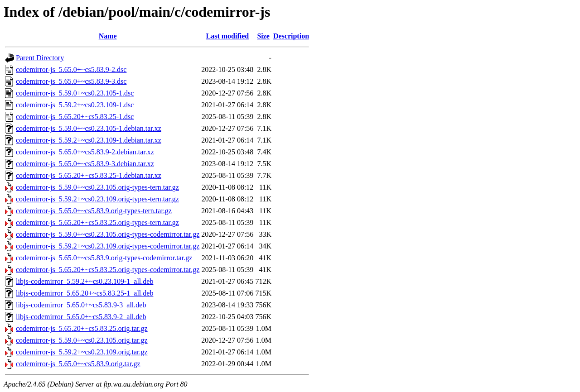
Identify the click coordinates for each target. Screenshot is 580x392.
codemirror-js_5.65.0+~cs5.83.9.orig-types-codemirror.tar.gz (104, 258)
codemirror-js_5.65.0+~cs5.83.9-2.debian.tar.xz (85, 152)
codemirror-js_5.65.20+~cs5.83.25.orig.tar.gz (82, 328)
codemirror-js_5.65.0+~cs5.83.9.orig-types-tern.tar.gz (94, 211)
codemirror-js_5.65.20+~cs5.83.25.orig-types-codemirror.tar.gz (108, 270)
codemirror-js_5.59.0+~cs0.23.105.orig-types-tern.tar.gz (97, 187)
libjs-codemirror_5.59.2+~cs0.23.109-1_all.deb (85, 281)
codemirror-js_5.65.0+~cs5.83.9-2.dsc (71, 69)
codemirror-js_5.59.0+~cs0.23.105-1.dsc (75, 93)
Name (108, 36)
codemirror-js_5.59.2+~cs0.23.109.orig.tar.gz (82, 352)
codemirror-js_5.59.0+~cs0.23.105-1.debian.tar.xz (89, 128)
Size (263, 36)
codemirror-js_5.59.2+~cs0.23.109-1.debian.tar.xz (89, 140)
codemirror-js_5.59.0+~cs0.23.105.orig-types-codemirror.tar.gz (108, 234)
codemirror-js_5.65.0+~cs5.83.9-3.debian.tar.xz (85, 164)
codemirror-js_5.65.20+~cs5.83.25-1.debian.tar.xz (89, 175)
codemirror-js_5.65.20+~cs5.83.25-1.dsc (75, 117)
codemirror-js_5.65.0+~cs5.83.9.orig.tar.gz (78, 364)
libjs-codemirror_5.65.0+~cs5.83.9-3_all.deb (81, 305)
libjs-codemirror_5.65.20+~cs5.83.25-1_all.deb (85, 293)
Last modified (227, 36)
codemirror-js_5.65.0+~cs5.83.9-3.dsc (71, 81)
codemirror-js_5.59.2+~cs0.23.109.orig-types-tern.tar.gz (97, 199)
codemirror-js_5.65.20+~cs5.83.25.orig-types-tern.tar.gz (97, 222)
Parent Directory (40, 58)
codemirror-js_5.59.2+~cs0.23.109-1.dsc (75, 105)
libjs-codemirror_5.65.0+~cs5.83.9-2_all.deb (81, 317)
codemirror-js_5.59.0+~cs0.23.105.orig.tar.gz (82, 340)
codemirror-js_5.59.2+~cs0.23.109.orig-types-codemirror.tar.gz (108, 246)
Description (291, 36)
